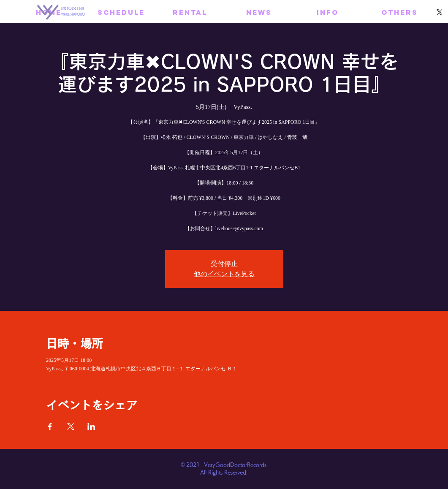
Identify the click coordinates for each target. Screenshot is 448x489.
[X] (440, 12)
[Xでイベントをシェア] (71, 427)
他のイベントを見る (224, 274)
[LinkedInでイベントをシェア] (91, 427)
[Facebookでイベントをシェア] (50, 427)
